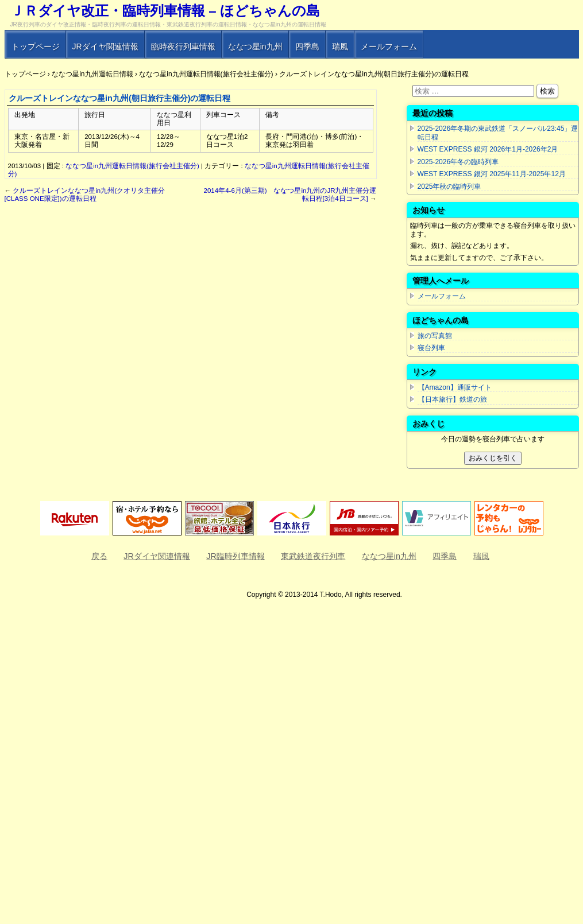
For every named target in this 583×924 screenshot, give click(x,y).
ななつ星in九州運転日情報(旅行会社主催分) (132, 166)
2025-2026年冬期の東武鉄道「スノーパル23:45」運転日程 (498, 133)
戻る (99, 556)
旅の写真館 (435, 336)
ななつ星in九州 (255, 46)
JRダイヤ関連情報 (105, 46)
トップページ (36, 46)
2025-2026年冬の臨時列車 (458, 162)
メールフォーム (389, 46)
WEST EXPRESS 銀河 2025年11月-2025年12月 (492, 174)
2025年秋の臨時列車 (449, 187)
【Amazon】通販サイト (455, 387)
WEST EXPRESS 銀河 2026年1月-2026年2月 (488, 149)
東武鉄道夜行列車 (313, 556)
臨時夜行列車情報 (183, 46)
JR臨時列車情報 (235, 556)
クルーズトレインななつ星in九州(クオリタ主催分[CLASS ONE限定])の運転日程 (85, 195)
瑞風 (340, 46)
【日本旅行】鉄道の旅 (452, 399)
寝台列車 (431, 348)
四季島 (307, 46)
